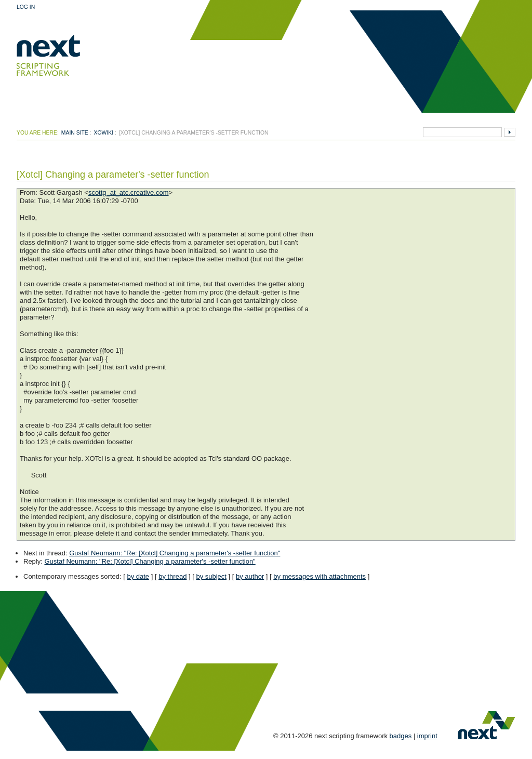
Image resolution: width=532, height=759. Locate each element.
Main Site (75, 133)
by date (138, 576)
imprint (427, 736)
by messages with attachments (320, 576)
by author (250, 576)
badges (401, 736)
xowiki (104, 133)
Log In (26, 7)
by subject (211, 576)
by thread (172, 576)
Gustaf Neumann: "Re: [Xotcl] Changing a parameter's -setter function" (175, 553)
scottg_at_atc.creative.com (129, 192)
